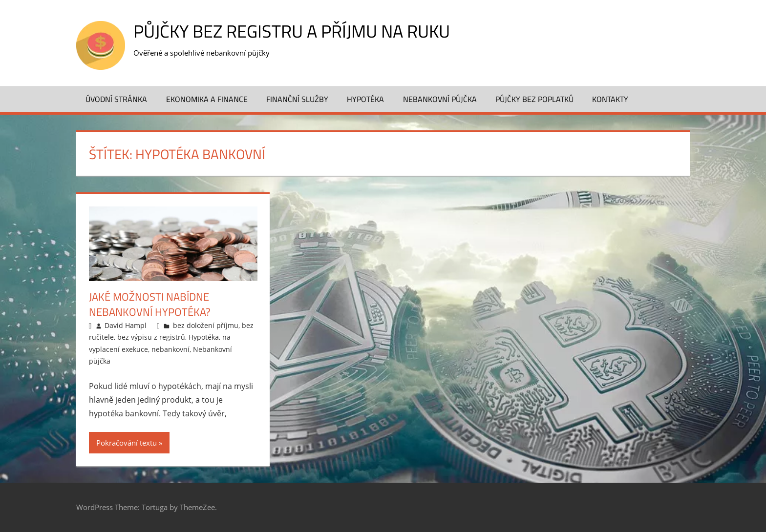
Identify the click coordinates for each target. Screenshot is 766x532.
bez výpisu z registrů (151, 337)
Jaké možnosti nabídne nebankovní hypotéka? (150, 304)
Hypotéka (365, 99)
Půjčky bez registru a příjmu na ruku (292, 31)
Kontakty (610, 99)
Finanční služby (297, 99)
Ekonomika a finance (207, 99)
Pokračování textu (127, 443)
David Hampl (126, 325)
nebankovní (170, 349)
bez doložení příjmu (206, 325)
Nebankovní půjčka (440, 99)
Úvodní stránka (116, 99)
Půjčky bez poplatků (534, 99)
